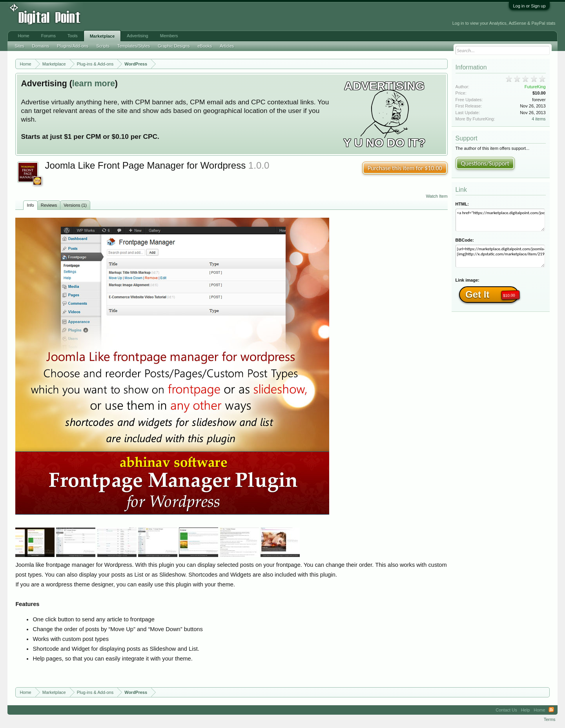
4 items (539, 119)
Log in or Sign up (529, 6)
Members (169, 36)
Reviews (49, 205)
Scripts (103, 46)
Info (30, 205)
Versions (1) (75, 205)
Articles (227, 46)
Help (526, 710)
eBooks (205, 46)
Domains (41, 46)
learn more (94, 84)
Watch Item (437, 196)
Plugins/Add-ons (73, 46)
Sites (19, 46)
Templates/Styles (134, 46)
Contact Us (506, 710)
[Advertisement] (178, 16)
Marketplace (102, 36)
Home (23, 36)
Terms (550, 719)
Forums (48, 36)
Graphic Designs (174, 46)
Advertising (137, 36)
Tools (73, 36)
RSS (551, 710)
